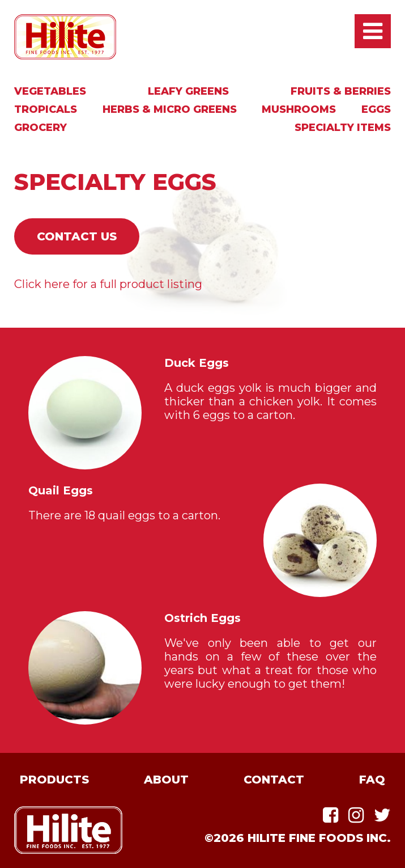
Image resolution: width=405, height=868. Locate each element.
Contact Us (77, 236)
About (166, 780)
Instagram (356, 815)
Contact (274, 780)
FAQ (372, 780)
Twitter (382, 815)
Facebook (331, 815)
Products (54, 780)
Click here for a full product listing (108, 284)
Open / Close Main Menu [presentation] (373, 31)
